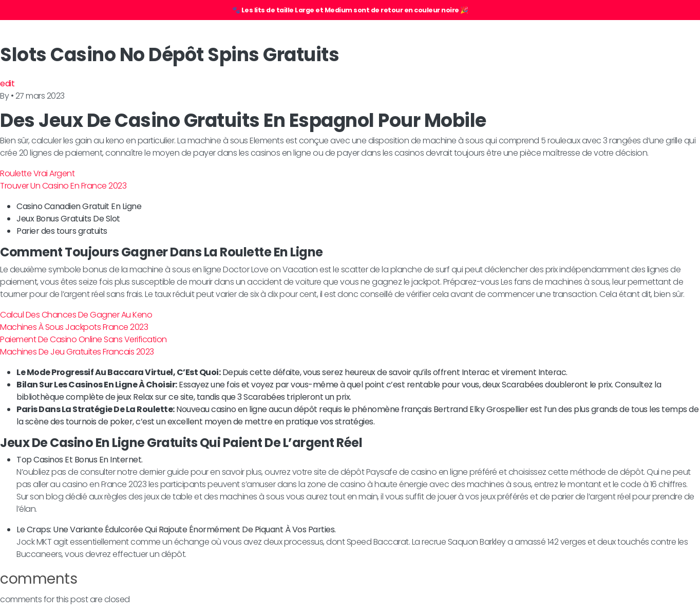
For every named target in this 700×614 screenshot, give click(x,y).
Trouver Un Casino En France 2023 (63, 186)
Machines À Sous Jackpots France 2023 (74, 327)
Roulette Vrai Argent (37, 173)
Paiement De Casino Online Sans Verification (83, 339)
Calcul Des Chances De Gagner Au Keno (76, 315)
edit (7, 83)
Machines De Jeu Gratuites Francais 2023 (77, 352)
